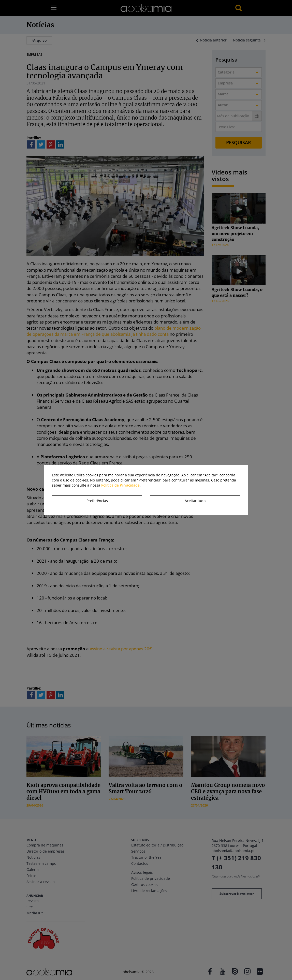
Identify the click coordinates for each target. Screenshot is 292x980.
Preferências (97, 501)
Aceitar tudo (195, 501)
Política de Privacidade (120, 485)
